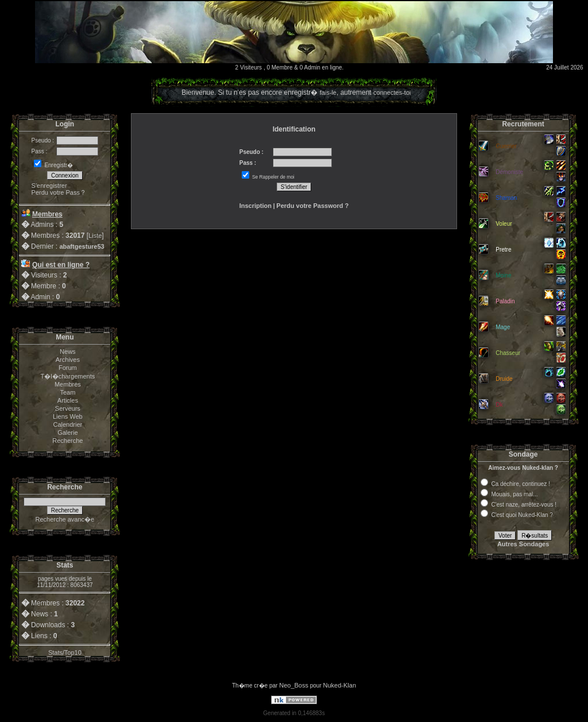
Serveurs (68, 408)
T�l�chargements (67, 376)
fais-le (328, 92)
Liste (95, 235)
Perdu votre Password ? (312, 206)
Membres (68, 384)
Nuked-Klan (340, 685)
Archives (68, 360)
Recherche (67, 441)
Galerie (67, 433)
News (68, 352)
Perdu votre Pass (56, 192)
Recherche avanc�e (65, 519)
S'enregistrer (49, 186)
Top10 (73, 652)
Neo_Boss (294, 685)
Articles (68, 400)
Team (67, 392)
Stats (55, 652)
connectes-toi (392, 92)
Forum (68, 368)
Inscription (256, 206)
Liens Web (68, 416)
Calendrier (67, 424)
